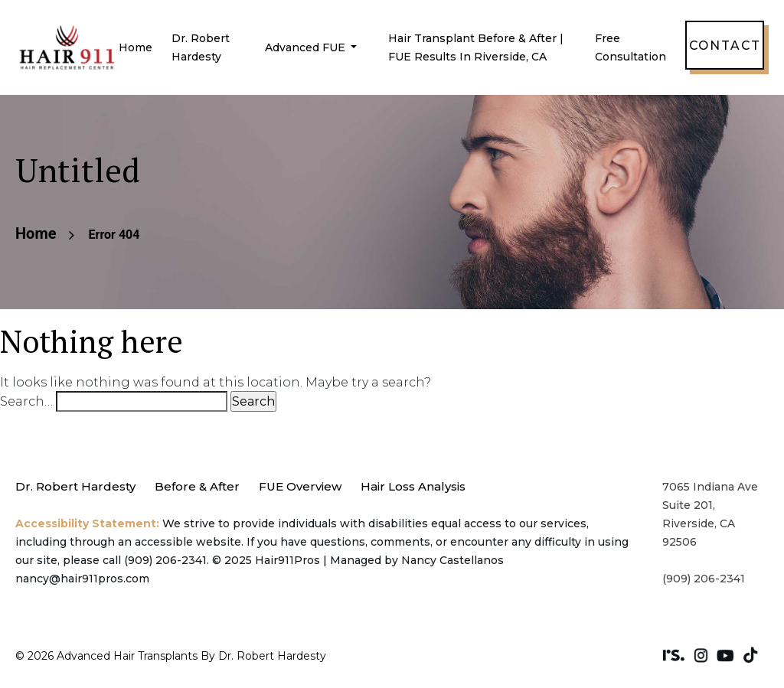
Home (136, 47)
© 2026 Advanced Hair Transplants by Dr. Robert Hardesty (171, 656)
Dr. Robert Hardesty (75, 486)
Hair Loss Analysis (413, 486)
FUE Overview (300, 486)
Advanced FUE (307, 47)
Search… (26, 401)
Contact (725, 46)
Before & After (197, 486)
